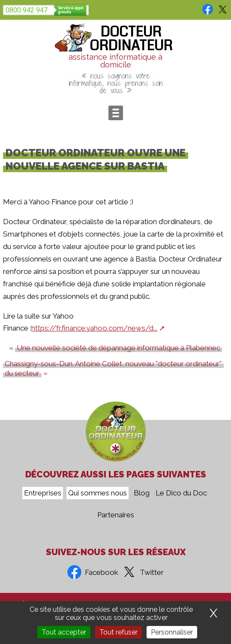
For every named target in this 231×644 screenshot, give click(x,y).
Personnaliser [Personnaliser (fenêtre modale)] (172, 632)
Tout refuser (118, 632)
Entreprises (43, 493)
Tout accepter (64, 632)
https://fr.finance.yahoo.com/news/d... (94, 328)
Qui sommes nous (97, 493)
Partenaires (116, 515)
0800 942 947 (27, 10)
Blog (142, 493)
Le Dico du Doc (181, 493)
